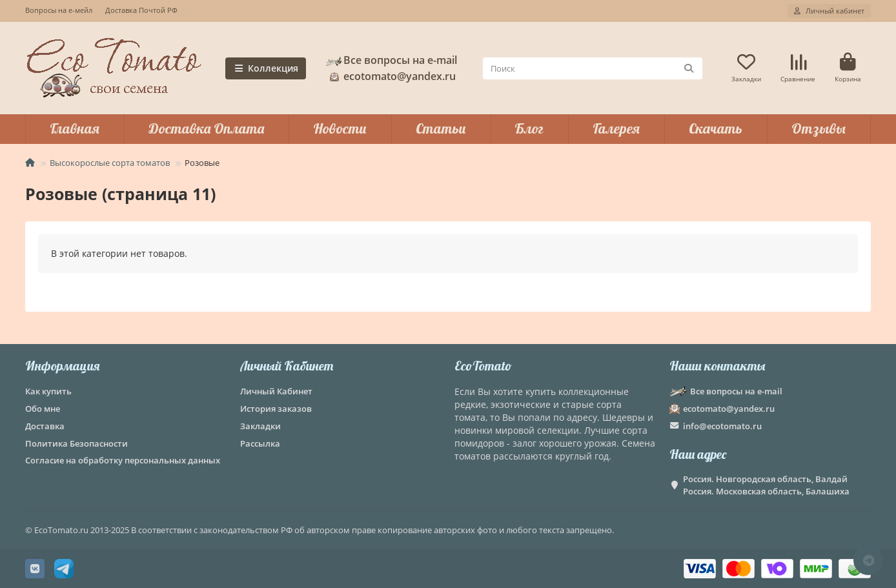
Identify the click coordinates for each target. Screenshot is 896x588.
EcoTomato (483, 366)
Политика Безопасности (76, 443)
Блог (529, 128)
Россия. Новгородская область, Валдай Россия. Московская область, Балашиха (766, 485)
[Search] (593, 68)
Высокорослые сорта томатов (110, 163)
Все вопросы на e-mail (391, 60)
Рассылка (260, 443)
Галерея (616, 128)
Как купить (48, 391)
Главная (75, 128)
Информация (62, 366)
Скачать (716, 128)
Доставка (45, 426)
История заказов (276, 409)
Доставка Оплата (206, 128)
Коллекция (266, 68)
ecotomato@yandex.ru (391, 76)
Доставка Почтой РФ (141, 10)
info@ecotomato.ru (722, 426)
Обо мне (43, 409)
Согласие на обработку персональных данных (123, 460)
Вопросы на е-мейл (59, 10)
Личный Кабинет (287, 366)
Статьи (441, 128)
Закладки (260, 426)
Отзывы (819, 128)
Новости (340, 128)
